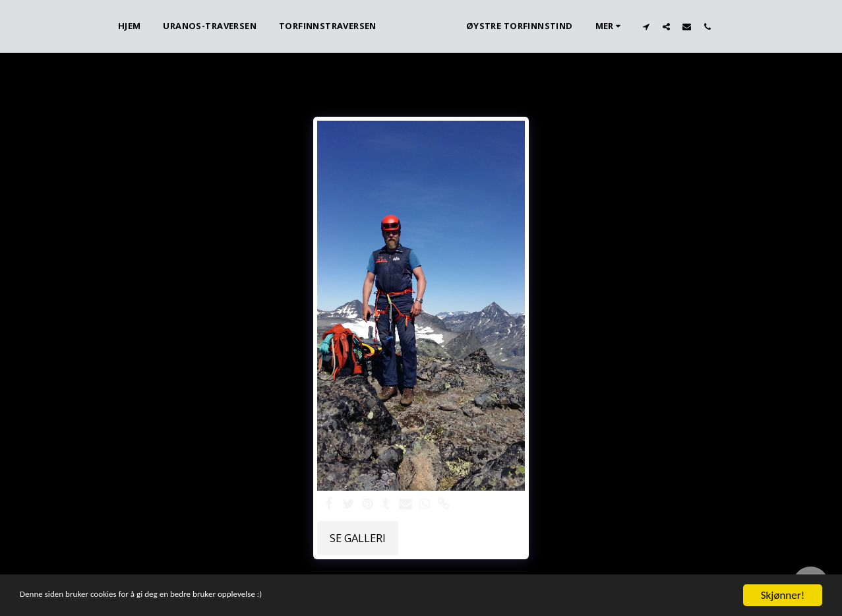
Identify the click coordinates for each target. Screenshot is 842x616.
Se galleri (358, 538)
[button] (668, 26)
